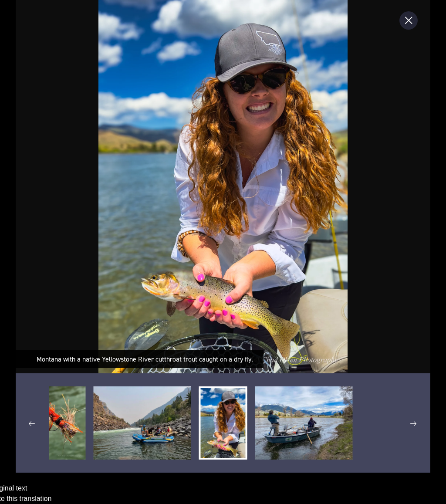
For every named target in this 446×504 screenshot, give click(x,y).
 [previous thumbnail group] (32, 424)
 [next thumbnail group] (414, 424)
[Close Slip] (409, 20)
